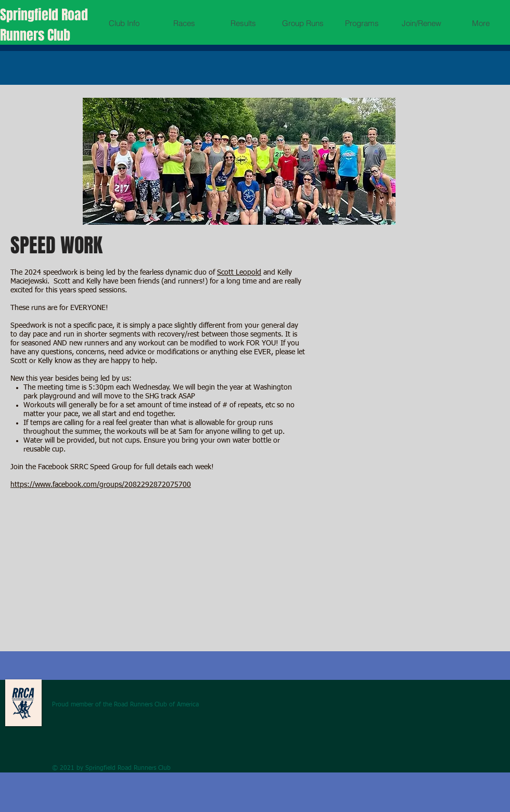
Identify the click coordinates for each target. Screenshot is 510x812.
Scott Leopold (239, 273)
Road (75, 15)
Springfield (31, 15)
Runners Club (35, 35)
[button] (124, 23)
